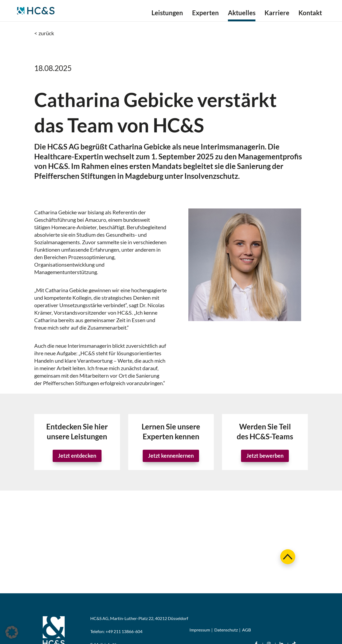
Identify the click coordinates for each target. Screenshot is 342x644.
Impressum (200, 630)
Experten (205, 14)
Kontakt (310, 14)
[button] (12, 632)
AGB (246, 630)
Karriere (277, 14)
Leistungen (167, 14)
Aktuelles (242, 14)
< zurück (44, 33)
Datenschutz (226, 630)
